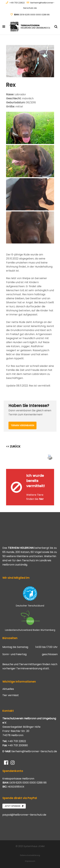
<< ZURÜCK (13, 446)
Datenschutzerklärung (30, 855)
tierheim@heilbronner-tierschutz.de (34, 751)
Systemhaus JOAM (34, 846)
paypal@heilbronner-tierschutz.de (24, 815)
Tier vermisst (11, 695)
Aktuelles (8, 689)
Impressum (30, 861)
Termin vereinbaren (22, 425)
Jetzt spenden (14, 806)
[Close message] (52, 471)
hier (41, 499)
